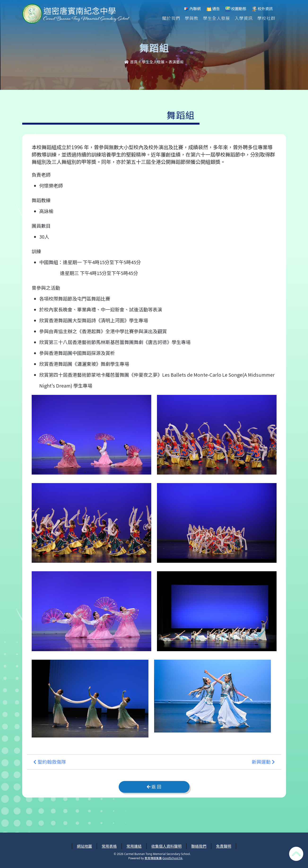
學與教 (192, 18)
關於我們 (171, 18)
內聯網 (192, 9)
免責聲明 (224, 846)
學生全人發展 (217, 18)
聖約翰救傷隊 (50, 762)
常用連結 (134, 846)
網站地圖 (84, 846)
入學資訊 (244, 18)
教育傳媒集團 (153, 858)
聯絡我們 (199, 846)
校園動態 (236, 9)
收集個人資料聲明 (166, 846)
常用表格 (109, 846)
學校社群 (266, 18)
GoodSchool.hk (172, 858)
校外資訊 (262, 9)
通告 (213, 9)
